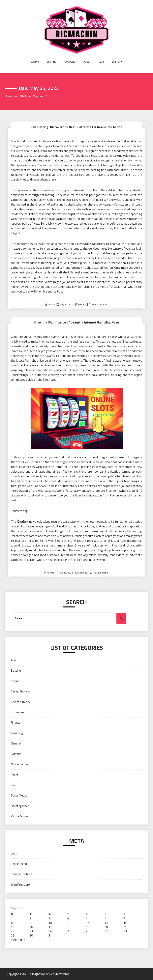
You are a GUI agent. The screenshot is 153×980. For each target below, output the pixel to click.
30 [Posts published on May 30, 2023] (31, 935)
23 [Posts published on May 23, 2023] (31, 931)
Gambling (70, 62)
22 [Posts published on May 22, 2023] (13, 931)
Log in (15, 853)
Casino (35, 62)
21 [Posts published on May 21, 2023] (125, 927)
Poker (87, 62)
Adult (14, 660)
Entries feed (19, 864)
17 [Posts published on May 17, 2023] (50, 927)
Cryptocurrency (20, 702)
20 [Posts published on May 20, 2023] (106, 927)
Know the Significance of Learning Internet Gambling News (77, 322)
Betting (52, 62)
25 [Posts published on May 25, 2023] (69, 931)
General (16, 743)
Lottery (117, 62)
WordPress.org (20, 885)
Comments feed (21, 874)
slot (101, 62)
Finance (16, 723)
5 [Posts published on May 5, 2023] (87, 918)
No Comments (99, 304)
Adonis (51, 304)
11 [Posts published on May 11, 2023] (69, 923)
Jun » (23, 940)
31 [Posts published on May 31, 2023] (50, 935)
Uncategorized (20, 806)
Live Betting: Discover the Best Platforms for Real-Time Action (76, 127)
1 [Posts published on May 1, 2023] (12, 918)
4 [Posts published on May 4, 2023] (68, 918)
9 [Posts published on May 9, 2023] (30, 923)
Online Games (20, 764)
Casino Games (20, 691)
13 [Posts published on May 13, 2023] (106, 923)
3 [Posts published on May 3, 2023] (49, 918)
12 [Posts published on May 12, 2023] (87, 923)
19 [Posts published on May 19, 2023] (87, 927)
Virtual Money (20, 816)
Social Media (19, 795)
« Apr (14, 940)
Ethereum (17, 712)
